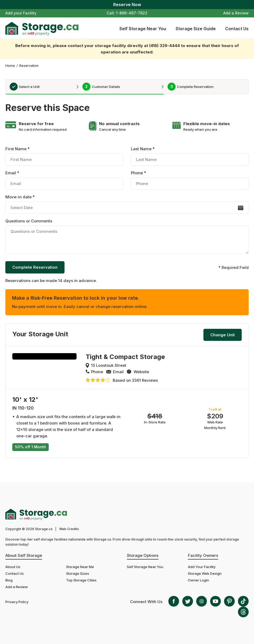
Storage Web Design (205, 573)
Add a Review (236, 13)
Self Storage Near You (143, 29)
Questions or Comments (127, 237)
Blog (9, 580)
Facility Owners (203, 555)
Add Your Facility (202, 567)
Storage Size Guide (196, 29)
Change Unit (223, 335)
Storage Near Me (80, 567)
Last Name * (190, 156)
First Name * (64, 156)
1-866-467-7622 (132, 13)
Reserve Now (127, 5)
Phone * (190, 180)
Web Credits (69, 529)
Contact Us (237, 29)
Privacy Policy (17, 602)
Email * (64, 180)
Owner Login (198, 580)
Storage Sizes (78, 573)
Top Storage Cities (81, 580)
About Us (13, 567)
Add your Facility (21, 13)
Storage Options (143, 555)
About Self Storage (24, 555)
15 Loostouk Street (109, 365)
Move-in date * (127, 204)
